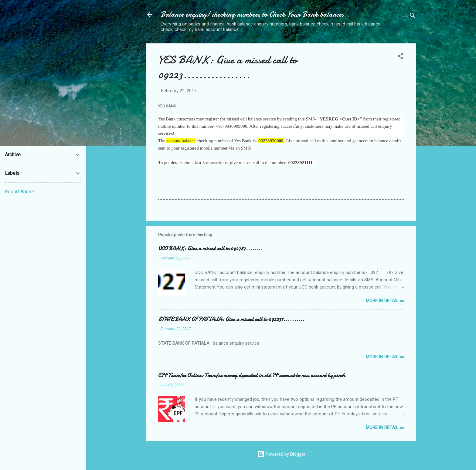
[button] (400, 57)
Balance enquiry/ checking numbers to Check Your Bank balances (252, 14)
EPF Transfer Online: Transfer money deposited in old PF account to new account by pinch (252, 375)
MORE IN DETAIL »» (385, 301)
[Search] (413, 17)
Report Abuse (19, 192)
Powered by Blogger (281, 454)
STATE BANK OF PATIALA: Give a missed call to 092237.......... (231, 319)
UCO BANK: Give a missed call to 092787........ (210, 249)
